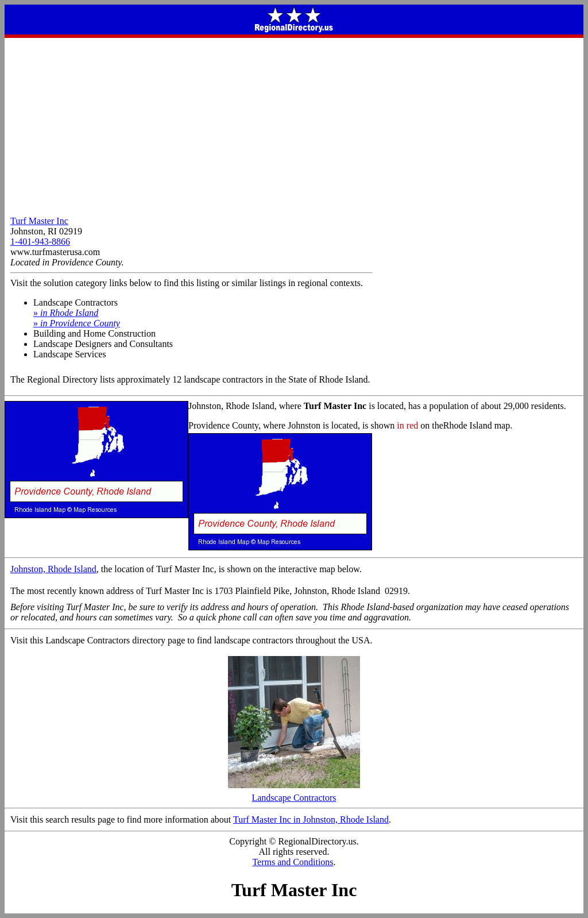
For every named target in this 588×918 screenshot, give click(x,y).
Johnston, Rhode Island (53, 569)
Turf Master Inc (39, 221)
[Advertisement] (294, 124)
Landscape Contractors (294, 794)
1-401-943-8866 (40, 242)
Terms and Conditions (293, 862)
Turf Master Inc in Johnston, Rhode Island (311, 819)
